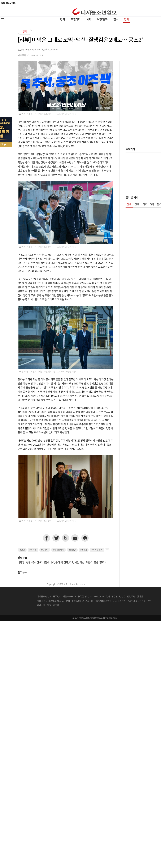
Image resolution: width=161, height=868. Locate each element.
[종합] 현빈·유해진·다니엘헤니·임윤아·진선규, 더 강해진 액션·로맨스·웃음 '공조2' (63, 563)
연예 (126, 20)
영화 (25, 32)
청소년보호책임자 (135, 601)
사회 (89, 20)
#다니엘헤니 (58, 550)
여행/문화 (102, 20)
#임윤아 (45, 550)
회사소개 (41, 606)
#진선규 (72, 550)
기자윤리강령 (119, 601)
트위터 (56, 538)
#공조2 (84, 550)
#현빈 (22, 550)
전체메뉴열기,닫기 (2, 20)
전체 (129, 205)
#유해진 (33, 550)
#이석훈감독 (97, 550)
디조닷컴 (95, 12)
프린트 (85, 538)
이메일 (75, 538)
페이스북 (47, 538)
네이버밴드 (65, 538)
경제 (62, 20)
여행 (152, 205)
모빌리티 (76, 20)
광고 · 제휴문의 (54, 606)
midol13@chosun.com (46, 50)
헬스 (116, 20)
